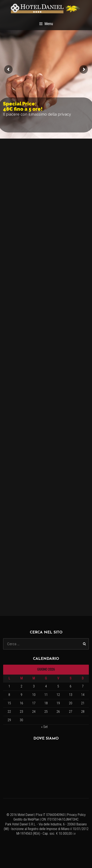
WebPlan (33, 819)
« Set (44, 727)
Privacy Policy (76, 815)
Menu (46, 24)
